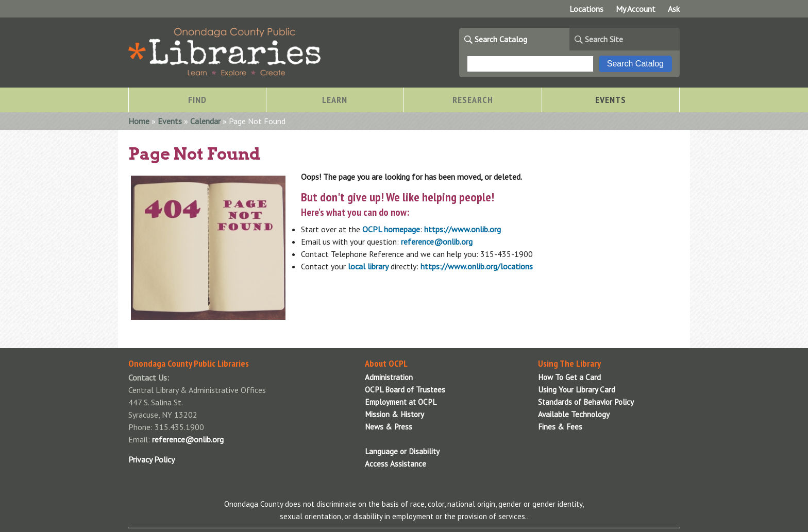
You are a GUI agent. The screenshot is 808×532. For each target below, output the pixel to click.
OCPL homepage (391, 229)
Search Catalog (501, 39)
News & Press (389, 427)
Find (197, 100)
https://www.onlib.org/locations (477, 266)
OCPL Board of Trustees (405, 390)
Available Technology (574, 414)
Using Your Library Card (577, 390)
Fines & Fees (560, 427)
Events (611, 100)
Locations (586, 9)
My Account (636, 9)
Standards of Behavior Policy (586, 402)
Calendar (205, 121)
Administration (389, 377)
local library (368, 266)
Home (139, 121)
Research (473, 100)
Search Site (604, 39)
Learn (335, 100)
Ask (674, 9)
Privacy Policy (151, 459)
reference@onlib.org (437, 242)
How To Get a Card (569, 377)
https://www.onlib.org (462, 229)
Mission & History (394, 414)
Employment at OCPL (401, 402)
